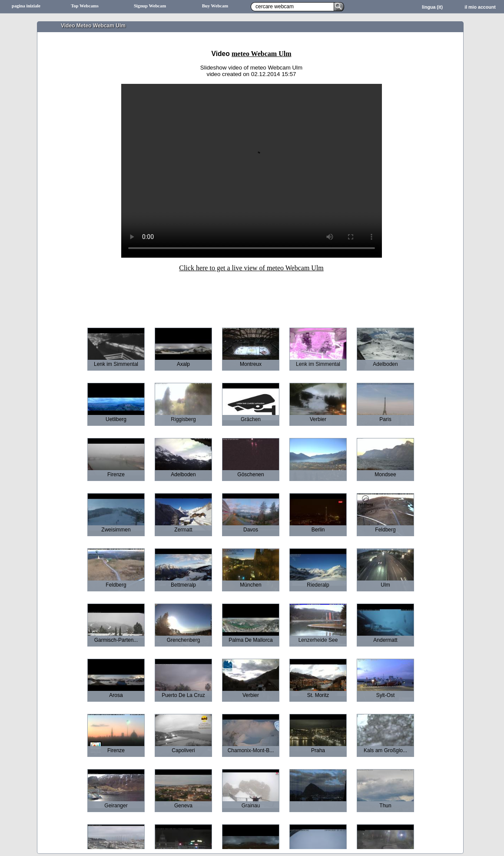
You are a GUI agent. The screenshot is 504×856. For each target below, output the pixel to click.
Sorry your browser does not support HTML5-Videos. (252, 171)
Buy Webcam (215, 6)
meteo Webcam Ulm (261, 54)
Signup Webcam (150, 6)
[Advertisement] (251, 294)
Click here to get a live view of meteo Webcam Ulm (251, 268)
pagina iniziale (26, 6)
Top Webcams (85, 6)
